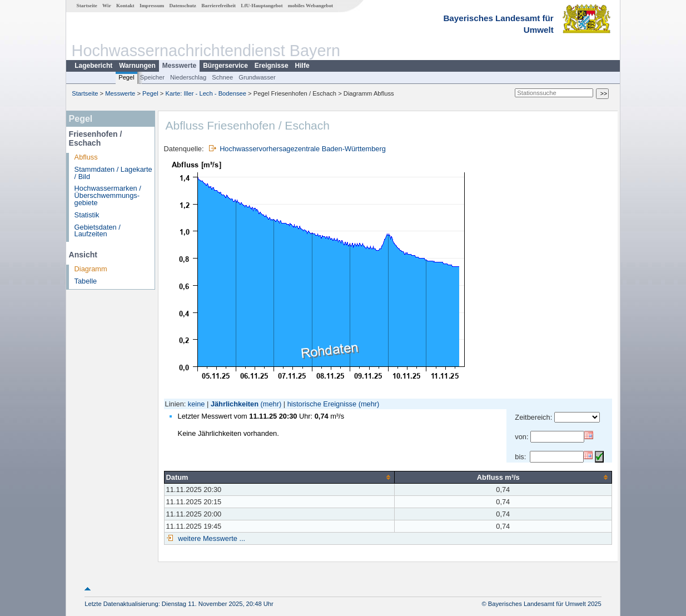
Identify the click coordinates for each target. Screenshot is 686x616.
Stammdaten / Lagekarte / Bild (113, 173)
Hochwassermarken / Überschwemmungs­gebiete (108, 195)
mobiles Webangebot (310, 6)
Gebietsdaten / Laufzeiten (98, 231)
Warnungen (137, 66)
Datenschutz (183, 6)
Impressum (152, 6)
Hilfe (302, 66)
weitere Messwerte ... (211, 538)
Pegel (126, 77)
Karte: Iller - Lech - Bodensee (206, 93)
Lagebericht (93, 66)
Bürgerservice (225, 66)
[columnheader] (279, 477)
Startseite (87, 6)
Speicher (152, 77)
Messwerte (179, 66)
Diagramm (91, 269)
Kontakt (125, 6)
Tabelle (86, 281)
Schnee (222, 77)
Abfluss (86, 157)
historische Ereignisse (322, 404)
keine (197, 404)
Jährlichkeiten (235, 404)
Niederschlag (188, 77)
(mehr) (271, 404)
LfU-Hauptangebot (262, 6)
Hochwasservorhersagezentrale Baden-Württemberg (303, 149)
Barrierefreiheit (218, 6)
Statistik (87, 215)
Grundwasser (257, 77)
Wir (107, 6)
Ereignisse (272, 66)
